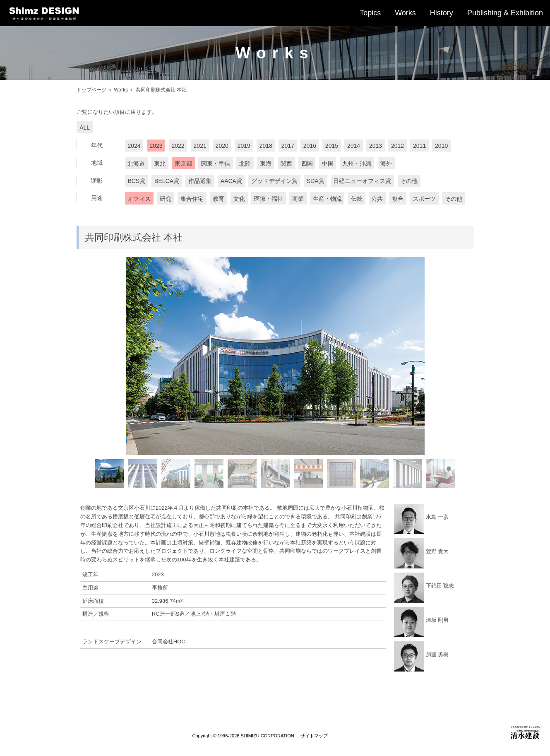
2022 (178, 146)
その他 (409, 181)
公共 (377, 199)
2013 (376, 146)
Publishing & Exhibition (505, 13)
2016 (310, 146)
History (442, 13)
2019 (244, 146)
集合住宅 (192, 199)
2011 (419, 146)
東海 (266, 164)
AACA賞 (231, 181)
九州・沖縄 (357, 164)
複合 (398, 199)
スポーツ (424, 199)
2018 (266, 146)
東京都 (183, 164)
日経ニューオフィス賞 (362, 181)
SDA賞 (316, 181)
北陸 (245, 164)
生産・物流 (327, 199)
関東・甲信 (216, 164)
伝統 (357, 199)
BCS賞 (136, 181)
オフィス (139, 199)
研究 (166, 199)
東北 (160, 164)
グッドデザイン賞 (274, 181)
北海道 (136, 164)
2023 (156, 146)
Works (405, 13)
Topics (370, 13)
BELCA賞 (167, 181)
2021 (200, 146)
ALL (85, 128)
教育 (219, 199)
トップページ (91, 90)
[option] (275, 356)
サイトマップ (314, 736)
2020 (222, 146)
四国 (307, 164)
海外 (386, 164)
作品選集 (200, 181)
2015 (332, 146)
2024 (134, 146)
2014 (354, 146)
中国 (328, 164)
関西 (286, 164)
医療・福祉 (269, 199)
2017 (288, 146)
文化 (239, 199)
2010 (441, 146)
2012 (397, 146)
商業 (298, 199)
